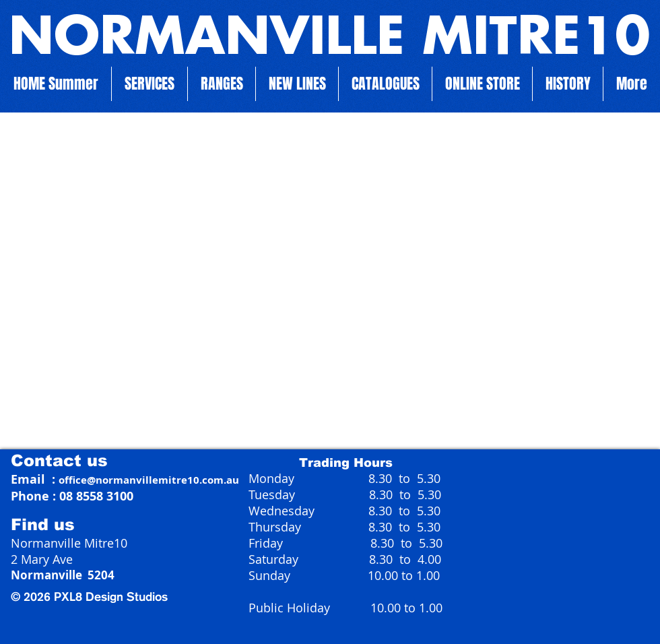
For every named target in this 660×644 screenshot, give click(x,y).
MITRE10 (527, 39)
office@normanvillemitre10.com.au (149, 480)
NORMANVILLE (207, 39)
